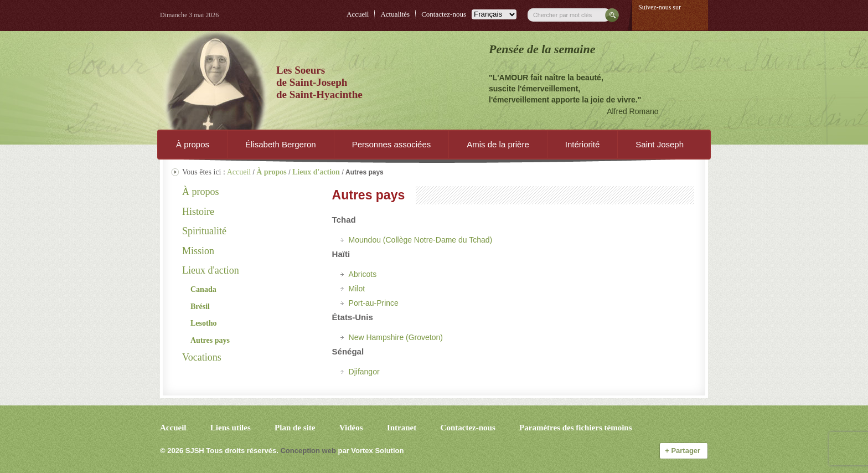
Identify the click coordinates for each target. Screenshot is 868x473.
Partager (684, 451)
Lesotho (203, 323)
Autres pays (210, 340)
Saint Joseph (660, 144)
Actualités (395, 14)
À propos (193, 144)
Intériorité (583, 144)
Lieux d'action (211, 270)
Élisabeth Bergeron (281, 144)
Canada (203, 289)
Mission (198, 251)
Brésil (200, 307)
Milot (357, 289)
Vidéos (351, 428)
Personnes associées (392, 144)
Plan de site (295, 428)
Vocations (202, 357)
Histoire (198, 212)
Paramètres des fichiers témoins (575, 428)
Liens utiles (231, 428)
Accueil (358, 14)
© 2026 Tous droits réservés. (219, 451)
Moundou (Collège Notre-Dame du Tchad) (421, 240)
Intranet (402, 428)
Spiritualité (204, 231)
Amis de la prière (498, 144)
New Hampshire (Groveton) (396, 337)
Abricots (363, 274)
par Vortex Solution (371, 451)
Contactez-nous (444, 14)
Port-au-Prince (374, 303)
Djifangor (364, 372)
